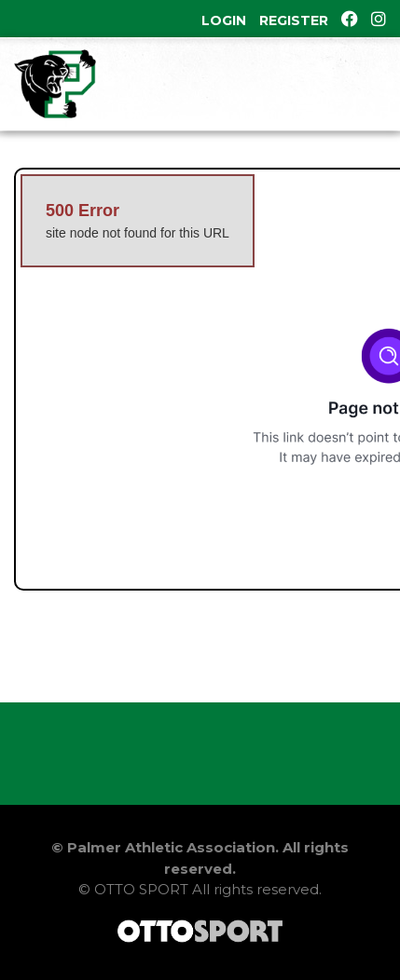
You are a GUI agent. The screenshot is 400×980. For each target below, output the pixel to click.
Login (224, 20)
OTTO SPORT (141, 889)
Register (294, 20)
